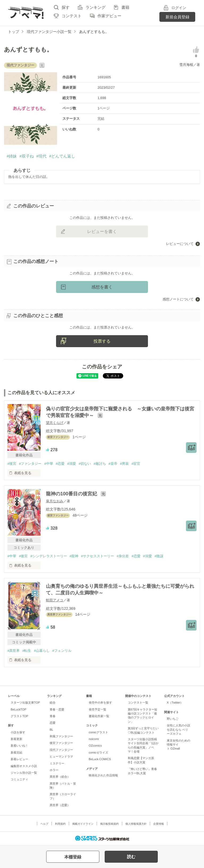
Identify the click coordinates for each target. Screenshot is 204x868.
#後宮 (12, 464)
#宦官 (136, 464)
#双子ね (26, 156)
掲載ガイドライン (83, 824)
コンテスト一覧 (138, 703)
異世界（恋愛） (60, 805)
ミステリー (57, 763)
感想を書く (102, 287)
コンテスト (72, 16)
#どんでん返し (62, 156)
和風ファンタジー (61, 736)
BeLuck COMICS (100, 759)
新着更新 (16, 739)
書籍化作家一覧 (99, 716)
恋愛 (53, 723)
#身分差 (123, 556)
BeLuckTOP (18, 709)
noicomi (94, 739)
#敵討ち (100, 464)
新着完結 (16, 752)
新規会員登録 (177, 17)
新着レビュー (19, 759)
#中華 (48, 464)
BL (51, 730)
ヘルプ (44, 824)
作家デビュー (109, 16)
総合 (53, 703)
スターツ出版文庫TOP (25, 703)
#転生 (27, 651)
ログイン (179, 8)
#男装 (124, 464)
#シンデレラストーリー (48, 556)
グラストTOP (19, 716)
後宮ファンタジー (61, 743)
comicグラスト (98, 732)
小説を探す (18, 732)
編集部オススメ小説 (24, 766)
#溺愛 (72, 464)
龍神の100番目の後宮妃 (72, 494)
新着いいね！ (19, 746)
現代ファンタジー (61, 750)
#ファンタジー (30, 464)
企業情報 (159, 824)
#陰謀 (159, 556)
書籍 (125, 7)
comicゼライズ (98, 752)
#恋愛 (60, 464)
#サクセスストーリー (97, 556)
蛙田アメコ (55, 600)
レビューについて (180, 244)
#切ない (85, 464)
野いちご (173, 719)
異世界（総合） (60, 777)
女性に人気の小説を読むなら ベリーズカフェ (178, 729)
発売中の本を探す (100, 703)
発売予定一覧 (97, 709)
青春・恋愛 (57, 709)
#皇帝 (113, 464)
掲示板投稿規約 (109, 824)
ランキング (95, 7)
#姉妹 (12, 156)
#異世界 (14, 651)
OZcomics (95, 746)
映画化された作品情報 (103, 775)
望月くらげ (55, 423)
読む (131, 857)
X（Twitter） (175, 703)
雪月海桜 (186, 65)
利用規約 (60, 824)
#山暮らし (42, 651)
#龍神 (74, 556)
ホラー (54, 770)
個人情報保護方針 (136, 824)
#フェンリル (62, 651)
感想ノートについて (178, 299)
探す (66, 7)
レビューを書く (102, 231)
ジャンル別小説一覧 (24, 773)
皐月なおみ (55, 501)
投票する (102, 341)
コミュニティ (19, 779)
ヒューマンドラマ (61, 756)
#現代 (41, 156)
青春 (53, 716)
